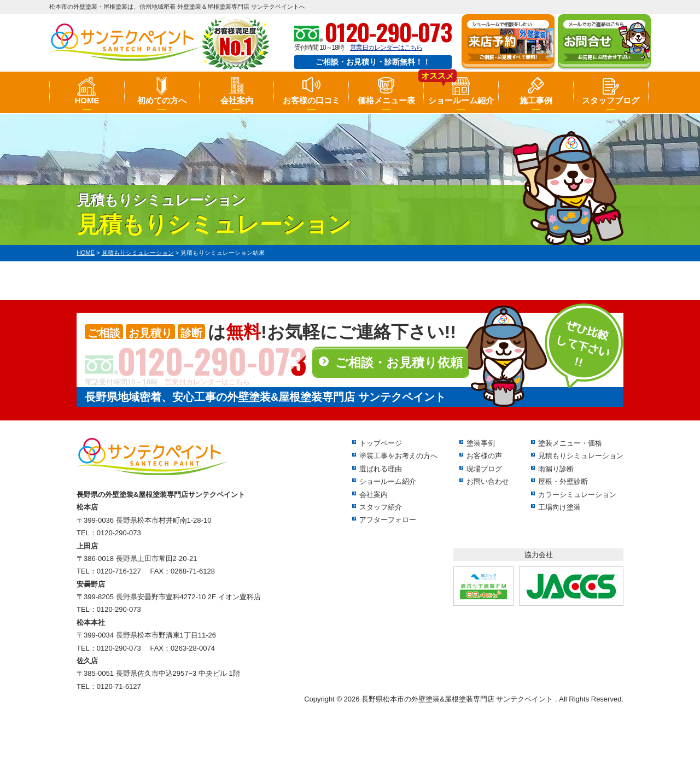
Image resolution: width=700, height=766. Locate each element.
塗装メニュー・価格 (570, 443)
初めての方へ (162, 100)
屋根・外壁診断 (563, 481)
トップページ (381, 443)
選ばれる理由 (381, 469)
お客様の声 (484, 456)
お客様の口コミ (311, 100)
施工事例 (536, 100)
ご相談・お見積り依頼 (399, 362)
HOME (87, 100)
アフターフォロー (388, 520)
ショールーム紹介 (461, 100)
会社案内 (237, 100)
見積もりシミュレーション (581, 456)
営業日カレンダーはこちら (386, 48)
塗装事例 (481, 443)
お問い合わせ (488, 481)
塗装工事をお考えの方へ (398, 456)
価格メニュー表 (386, 100)
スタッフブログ (611, 100)
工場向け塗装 (559, 507)
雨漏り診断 (556, 469)
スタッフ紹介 (381, 507)
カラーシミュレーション (577, 495)
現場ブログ (484, 469)
